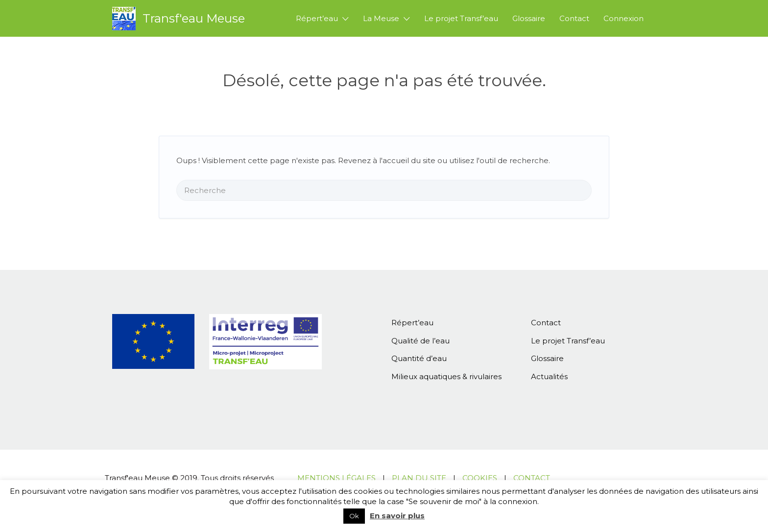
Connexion (624, 18)
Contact (574, 18)
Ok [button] (354, 516)
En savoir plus (397, 516)
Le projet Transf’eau (461, 18)
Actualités (549, 376)
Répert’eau (317, 18)
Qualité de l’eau (420, 341)
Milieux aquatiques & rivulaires (446, 376)
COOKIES (480, 478)
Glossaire (529, 18)
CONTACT (532, 478)
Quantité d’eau (419, 358)
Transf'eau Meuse (194, 18)
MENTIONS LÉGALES (336, 478)
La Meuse (381, 18)
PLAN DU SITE (419, 478)
